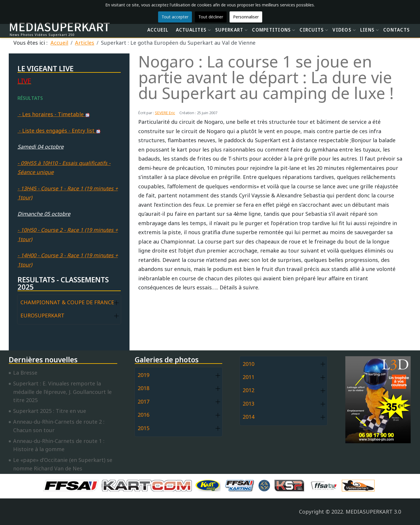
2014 (249, 417)
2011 (249, 377)
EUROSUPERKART (42, 315)
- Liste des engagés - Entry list (59, 131)
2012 (249, 390)
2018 (143, 388)
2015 (143, 428)
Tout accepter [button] (175, 17)
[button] (116, 303)
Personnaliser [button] (246, 17)
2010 (249, 364)
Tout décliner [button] (211, 17)
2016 (143, 415)
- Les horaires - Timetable (54, 114)
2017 (143, 401)
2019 (143, 375)
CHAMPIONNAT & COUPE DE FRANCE (67, 302)
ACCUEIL (158, 30)
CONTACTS (397, 30)
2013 (249, 404)
